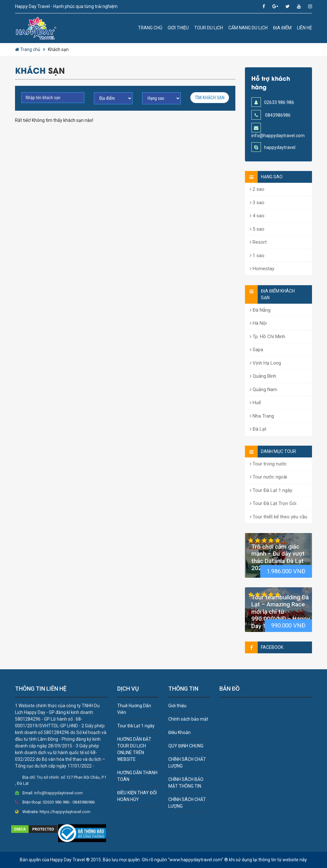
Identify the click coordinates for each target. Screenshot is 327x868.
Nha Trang (262, 416)
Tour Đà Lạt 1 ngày (271, 490)
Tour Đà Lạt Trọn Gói (273, 503)
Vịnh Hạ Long (265, 363)
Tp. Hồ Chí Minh (267, 337)
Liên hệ (304, 28)
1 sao (257, 256)
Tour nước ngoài (268, 477)
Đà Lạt (258, 429)
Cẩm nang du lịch (248, 28)
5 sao (257, 229)
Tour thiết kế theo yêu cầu (278, 517)
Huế (255, 403)
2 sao (257, 189)
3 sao (257, 203)
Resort (258, 242)
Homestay (262, 269)
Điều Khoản (179, 732)
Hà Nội (258, 323)
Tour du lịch (209, 28)
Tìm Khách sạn (210, 98)
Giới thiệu (178, 28)
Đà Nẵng (260, 310)
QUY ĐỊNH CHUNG (186, 746)
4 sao (257, 216)
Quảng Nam (263, 389)
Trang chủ (150, 28)
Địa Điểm (282, 28)
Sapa (256, 350)
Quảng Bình (263, 376)
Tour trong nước (268, 464)
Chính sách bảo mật (188, 719)
